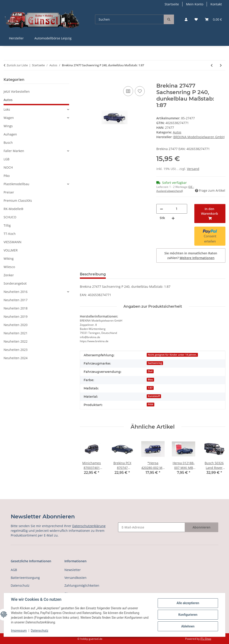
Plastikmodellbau (16, 184)
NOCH (8, 167)
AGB (14, 570)
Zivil (150, 371)
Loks (7, 109)
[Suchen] (129, 19)
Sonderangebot (15, 283)
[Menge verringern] (161, 209)
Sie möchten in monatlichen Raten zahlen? (191, 255)
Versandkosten (75, 578)
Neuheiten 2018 (16, 308)
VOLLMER (11, 250)
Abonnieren (201, 527)
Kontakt (216, 4)
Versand (193, 169)
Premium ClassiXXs (18, 201)
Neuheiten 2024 (16, 358)
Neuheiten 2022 (16, 341)
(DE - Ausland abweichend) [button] (175, 189)
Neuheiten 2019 (16, 317)
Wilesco (9, 267)
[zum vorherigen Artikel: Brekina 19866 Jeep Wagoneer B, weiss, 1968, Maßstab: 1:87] (212, 65)
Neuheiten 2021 (16, 333)
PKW (151, 404)
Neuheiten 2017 (16, 300)
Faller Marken (14, 151)
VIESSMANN (13, 242)
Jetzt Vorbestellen (17, 91)
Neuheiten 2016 (16, 292)
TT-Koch (10, 234)
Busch (8, 143)
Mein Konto (195, 4)
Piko (7, 176)
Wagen (9, 118)
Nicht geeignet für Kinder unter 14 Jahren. (172, 355)
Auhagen (10, 134)
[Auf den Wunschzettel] (140, 91)
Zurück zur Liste (17, 65)
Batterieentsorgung (25, 578)
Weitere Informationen (197, 258)
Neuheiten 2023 (16, 350)
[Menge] (177, 209)
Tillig (7, 225)
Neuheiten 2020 (16, 325)
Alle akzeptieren (188, 603)
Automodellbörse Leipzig (53, 38)
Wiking (9, 259)
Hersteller (16, 38)
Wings (8, 126)
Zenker (9, 275)
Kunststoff (154, 396)
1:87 (150, 388)
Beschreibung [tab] (93, 274)
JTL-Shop (206, 639)
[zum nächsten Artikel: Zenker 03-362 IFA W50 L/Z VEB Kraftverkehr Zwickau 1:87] (221, 65)
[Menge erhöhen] (173, 218)
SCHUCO (10, 217)
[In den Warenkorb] (83, 80)
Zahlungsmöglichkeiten (82, 585)
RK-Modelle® (14, 209)
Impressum (19, 631)
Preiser (9, 192)
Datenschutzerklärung (89, 526)
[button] (186, 19)
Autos (177, 132)
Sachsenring (155, 363)
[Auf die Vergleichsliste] (128, 91)
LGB (6, 159)
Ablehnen (188, 626)
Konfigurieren (188, 615)
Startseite (172, 4)
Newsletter (73, 570)
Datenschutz (40, 631)
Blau (150, 380)
